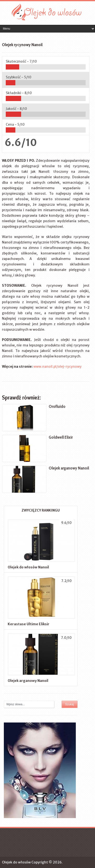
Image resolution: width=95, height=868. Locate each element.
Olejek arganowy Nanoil (28, 681)
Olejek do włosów (16, 862)
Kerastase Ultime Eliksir (29, 624)
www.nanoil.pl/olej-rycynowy (57, 367)
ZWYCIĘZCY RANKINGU (41, 510)
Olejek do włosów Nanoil (28, 567)
